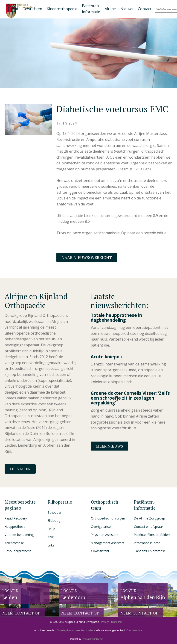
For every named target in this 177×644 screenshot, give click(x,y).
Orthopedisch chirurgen (108, 518)
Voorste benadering (19, 535)
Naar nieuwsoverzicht (87, 257)
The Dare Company (92, 639)
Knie (51, 537)
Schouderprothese (18, 551)
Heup (51, 529)
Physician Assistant (105, 535)
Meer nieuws (109, 446)
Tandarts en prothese (150, 551)
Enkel (51, 545)
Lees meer (20, 469)
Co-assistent (100, 551)
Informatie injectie (147, 543)
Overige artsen (102, 527)
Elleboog (54, 521)
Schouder (55, 512)
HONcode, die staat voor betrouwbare (75, 630)
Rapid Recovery (16, 518)
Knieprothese (14, 543)
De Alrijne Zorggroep (149, 518)
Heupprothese (15, 527)
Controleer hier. (135, 630)
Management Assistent (108, 543)
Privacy (105, 622)
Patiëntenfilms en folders (152, 535)
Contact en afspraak (149, 527)
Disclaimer (117, 622)
